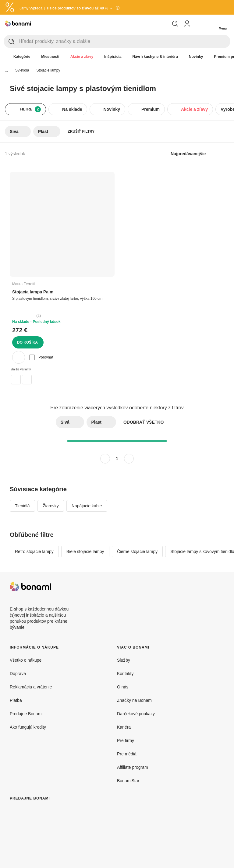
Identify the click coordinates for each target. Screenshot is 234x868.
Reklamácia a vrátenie (31, 687)
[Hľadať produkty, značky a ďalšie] (124, 41)
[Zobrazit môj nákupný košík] (210, 23)
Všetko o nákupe (26, 660)
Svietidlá (22, 70)
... (6, 70)
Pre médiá (127, 754)
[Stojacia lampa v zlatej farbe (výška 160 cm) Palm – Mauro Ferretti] (16, 380)
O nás (123, 687)
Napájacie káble (87, 506)
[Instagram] (219, 586)
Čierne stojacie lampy (137, 551)
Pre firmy (126, 740)
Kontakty (125, 673)
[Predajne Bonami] (60, 836)
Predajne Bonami (26, 714)
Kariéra (124, 727)
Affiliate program (133, 767)
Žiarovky (51, 506)
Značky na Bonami (135, 700)
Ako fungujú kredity (28, 727)
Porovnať (41, 357)
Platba (16, 700)
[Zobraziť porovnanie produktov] (198, 23)
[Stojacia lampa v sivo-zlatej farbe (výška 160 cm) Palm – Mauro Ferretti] (27, 380)
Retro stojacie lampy (34, 551)
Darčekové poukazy (136, 714)
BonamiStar (128, 780)
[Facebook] (205, 586)
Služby (124, 660)
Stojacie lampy (48, 70)
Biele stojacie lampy (85, 551)
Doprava (18, 673)
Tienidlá (22, 506)
